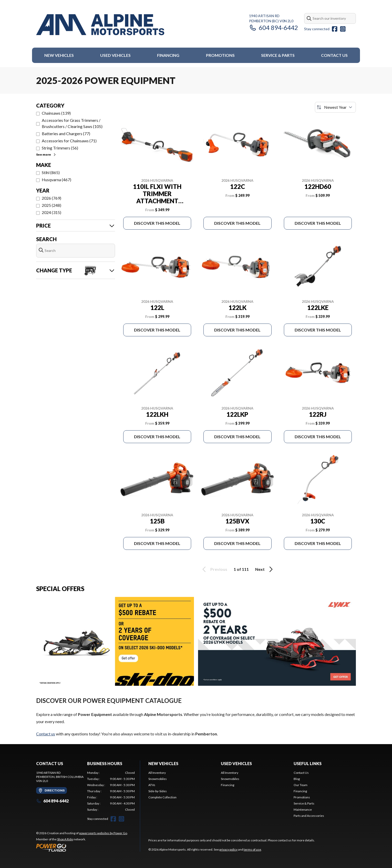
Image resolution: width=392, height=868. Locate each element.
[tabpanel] (111, 791)
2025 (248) (51, 205)
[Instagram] (343, 29)
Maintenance (303, 810)
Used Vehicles (115, 55)
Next (265, 569)
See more (46, 154)
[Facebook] (335, 29)
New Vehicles (59, 55)
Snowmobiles (158, 779)
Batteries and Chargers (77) (66, 133)
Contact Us (334, 55)
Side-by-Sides (158, 791)
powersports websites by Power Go (103, 833)
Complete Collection (162, 797)
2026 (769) (51, 198)
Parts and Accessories (309, 816)
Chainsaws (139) (56, 113)
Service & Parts (278, 55)
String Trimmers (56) (60, 148)
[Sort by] (335, 107)
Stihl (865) (51, 172)
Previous (214, 569)
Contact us (46, 734)
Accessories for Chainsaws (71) (69, 141)
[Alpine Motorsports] (100, 25)
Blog (297, 779)
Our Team (301, 785)
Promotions (220, 55)
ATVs (152, 785)
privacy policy (228, 849)
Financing (168, 55)
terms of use (252, 849)
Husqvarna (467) (56, 180)
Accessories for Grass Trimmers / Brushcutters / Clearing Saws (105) (72, 123)
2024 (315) (51, 212)
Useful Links (308, 763)
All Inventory (157, 773)
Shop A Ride (65, 839)
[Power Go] (82, 848)
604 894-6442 (274, 28)
